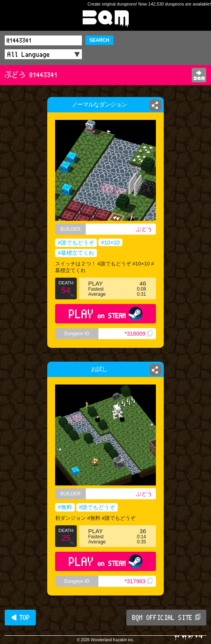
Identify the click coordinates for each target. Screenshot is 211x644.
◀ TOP (20, 618)
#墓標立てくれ (76, 253)
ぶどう (144, 229)
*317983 (139, 581)
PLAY (106, 314)
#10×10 (110, 243)
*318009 (139, 334)
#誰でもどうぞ (76, 243)
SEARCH (99, 40)
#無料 (65, 507)
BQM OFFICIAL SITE (166, 618)
